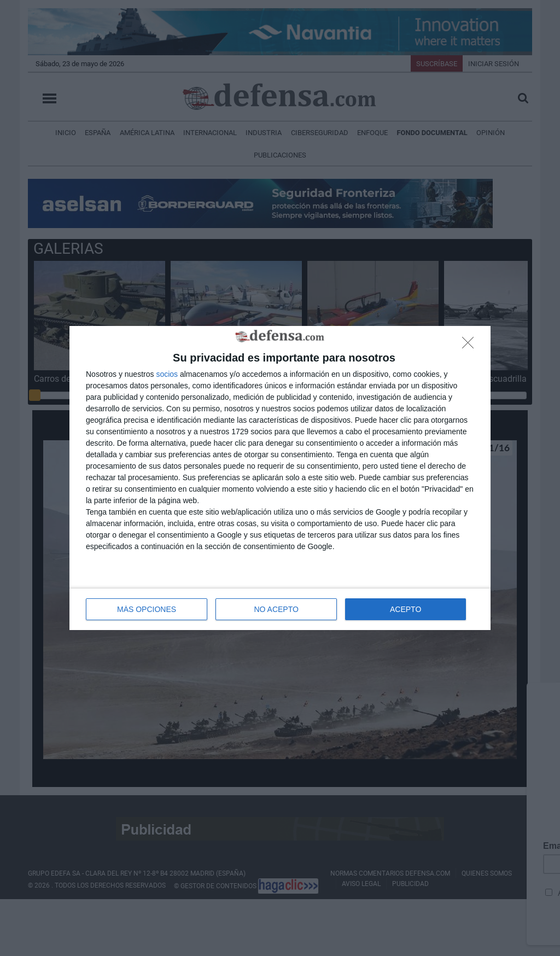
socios (167, 374)
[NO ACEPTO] (471, 346)
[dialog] (280, 478)
